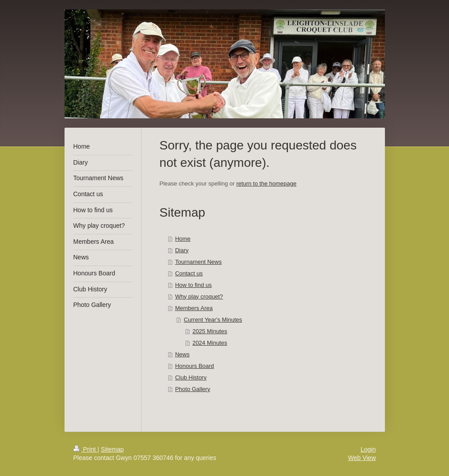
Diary (182, 250)
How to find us (193, 285)
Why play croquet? (199, 296)
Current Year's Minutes (213, 320)
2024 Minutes (210, 343)
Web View (362, 458)
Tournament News (198, 262)
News (182, 354)
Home (183, 239)
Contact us (189, 273)
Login (368, 449)
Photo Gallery (192, 389)
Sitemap (112, 449)
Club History (191, 377)
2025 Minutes (210, 331)
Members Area (194, 308)
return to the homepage (266, 184)
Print (86, 449)
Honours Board (194, 366)
